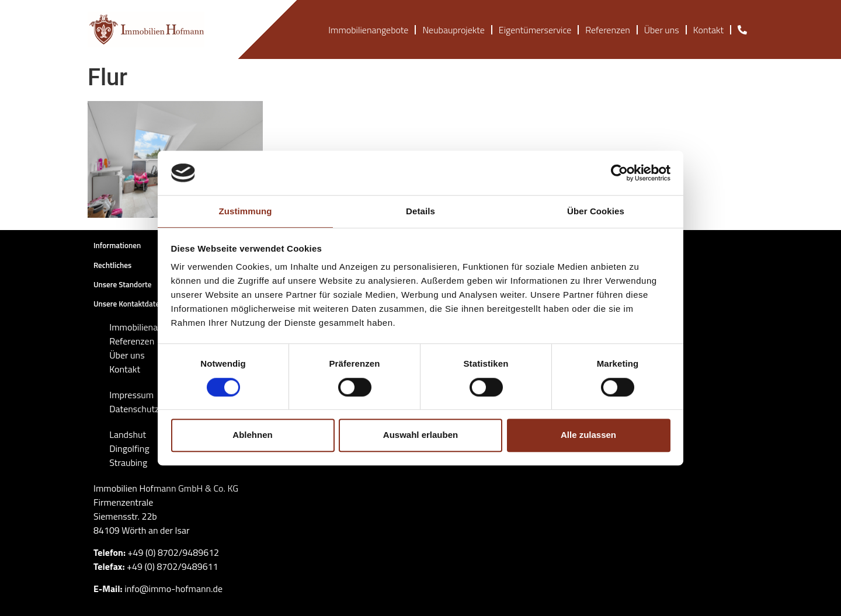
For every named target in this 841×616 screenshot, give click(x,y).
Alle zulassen (588, 435)
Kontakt (708, 30)
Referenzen (607, 30)
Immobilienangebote (368, 30)
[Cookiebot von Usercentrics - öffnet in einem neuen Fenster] (619, 173)
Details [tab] (420, 212)
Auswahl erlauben (420, 435)
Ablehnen (252, 435)
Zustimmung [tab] (246, 212)
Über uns (662, 30)
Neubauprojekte (453, 30)
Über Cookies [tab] (596, 212)
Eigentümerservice (535, 30)
